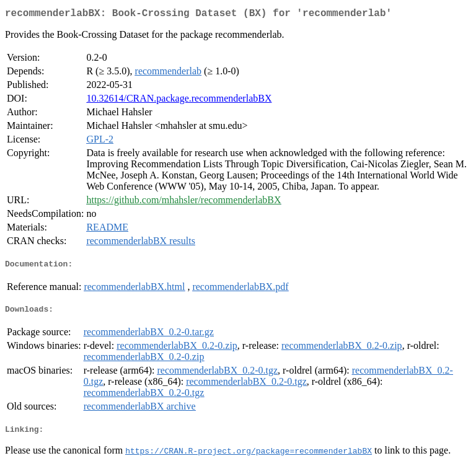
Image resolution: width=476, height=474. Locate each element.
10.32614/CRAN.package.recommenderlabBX (179, 101)
